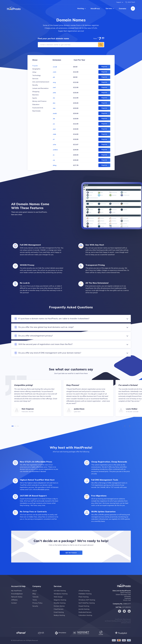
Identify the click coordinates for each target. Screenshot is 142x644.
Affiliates (14, 604)
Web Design (58, 601)
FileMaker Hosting (85, 597)
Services (35, 79)
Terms (35, 604)
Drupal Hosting (84, 610)
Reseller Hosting (60, 607)
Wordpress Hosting (61, 597)
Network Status (17, 601)
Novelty (35, 85)
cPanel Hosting (84, 594)
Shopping (36, 92)
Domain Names (59, 610)
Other (34, 72)
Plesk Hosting (83, 601)
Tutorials (35, 601)
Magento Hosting (60, 604)
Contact (14, 607)
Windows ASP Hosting (87, 604)
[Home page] (14, 8)
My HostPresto (16, 594)
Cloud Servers (59, 613)
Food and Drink (38, 108)
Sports (35, 98)
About (35, 594)
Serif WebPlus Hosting (87, 607)
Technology (37, 75)
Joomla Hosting (84, 613)
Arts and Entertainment (41, 82)
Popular (35, 66)
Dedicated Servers (85, 616)
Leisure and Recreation (40, 88)
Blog (34, 597)
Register (104, 67)
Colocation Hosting (85, 619)
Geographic (36, 69)
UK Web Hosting (60, 594)
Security (35, 610)
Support (120, 2)
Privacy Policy (37, 607)
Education (36, 104)
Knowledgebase (17, 597)
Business (35, 95)
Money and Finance (39, 101)
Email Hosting (59, 616)
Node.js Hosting (59, 619)
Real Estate (36, 111)
